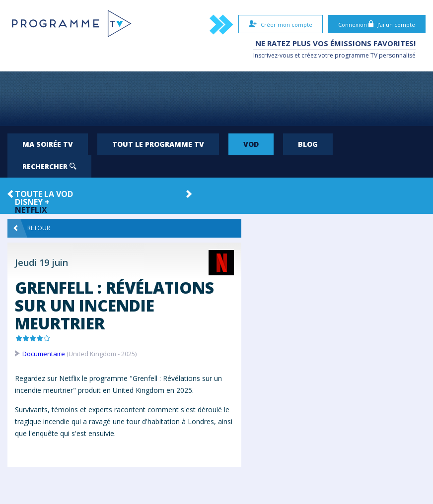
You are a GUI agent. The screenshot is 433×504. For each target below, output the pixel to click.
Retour (32, 228)
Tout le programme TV (158, 144)
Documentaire (44, 354)
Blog (308, 144)
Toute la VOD (44, 194)
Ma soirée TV (48, 144)
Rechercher (49, 166)
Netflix (31, 210)
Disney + (32, 202)
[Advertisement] (216, 99)
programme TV (356, 55)
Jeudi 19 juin (41, 262)
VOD (251, 144)
